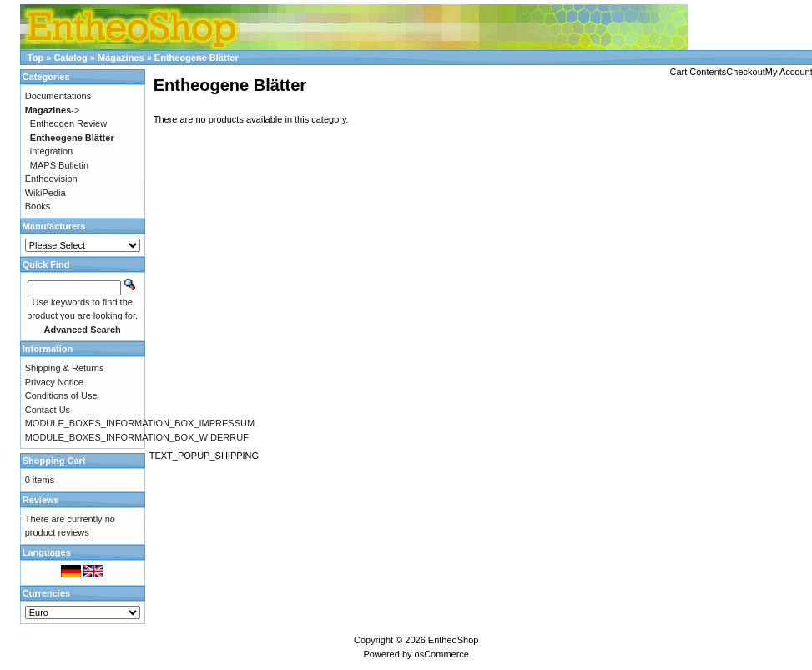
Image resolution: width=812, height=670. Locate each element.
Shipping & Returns (65, 368)
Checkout (745, 72)
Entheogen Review (68, 123)
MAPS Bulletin (59, 165)
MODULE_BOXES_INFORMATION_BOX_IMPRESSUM (140, 423)
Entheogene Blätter (197, 58)
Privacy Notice (54, 382)
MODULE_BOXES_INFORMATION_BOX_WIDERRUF (137, 437)
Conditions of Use (61, 395)
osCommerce (442, 654)
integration (51, 151)
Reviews (41, 500)
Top (35, 58)
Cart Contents (698, 72)
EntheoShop (454, 640)
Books (38, 206)
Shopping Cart (54, 461)
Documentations (58, 96)
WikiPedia (45, 193)
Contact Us (48, 410)
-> (53, 110)
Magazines (121, 58)
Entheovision (51, 179)
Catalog (70, 58)
